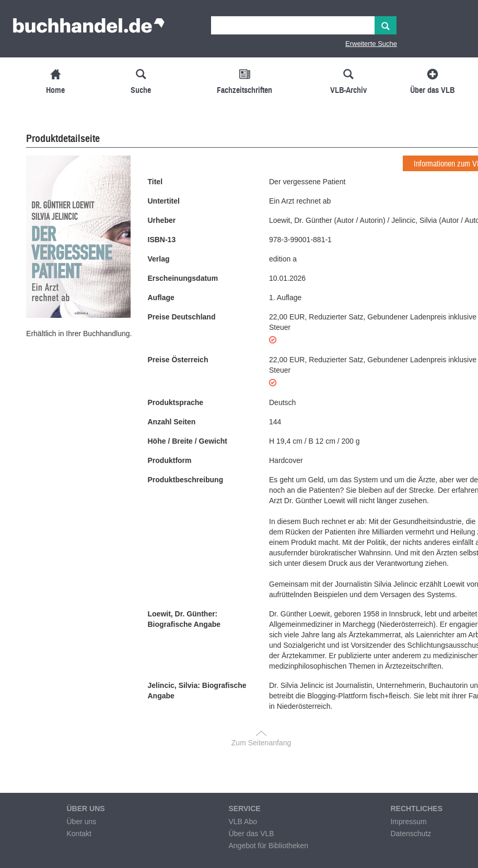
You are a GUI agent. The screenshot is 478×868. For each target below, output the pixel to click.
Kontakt (79, 834)
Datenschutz (411, 834)
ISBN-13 (162, 240)
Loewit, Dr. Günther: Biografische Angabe (184, 619)
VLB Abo (243, 822)
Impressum (408, 822)
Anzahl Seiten (172, 422)
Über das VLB (251, 834)
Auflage (161, 298)
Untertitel (164, 201)
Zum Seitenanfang (261, 743)
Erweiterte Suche (371, 44)
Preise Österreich (178, 360)
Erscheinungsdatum (183, 278)
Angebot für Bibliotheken (268, 846)
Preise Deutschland (182, 317)
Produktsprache (176, 402)
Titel (155, 182)
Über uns (81, 822)
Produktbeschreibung (186, 480)
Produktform (170, 460)
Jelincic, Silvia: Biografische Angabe (197, 691)
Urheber (162, 220)
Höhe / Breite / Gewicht (188, 441)
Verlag (159, 259)
